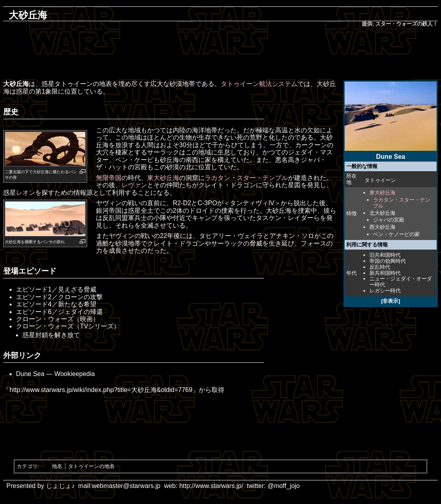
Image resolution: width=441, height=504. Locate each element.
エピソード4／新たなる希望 (56, 304)
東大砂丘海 (382, 193)
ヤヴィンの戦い (118, 203)
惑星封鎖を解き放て (51, 335)
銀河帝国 (109, 211)
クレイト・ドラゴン (227, 185)
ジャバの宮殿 (389, 220)
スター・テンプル (402, 203)
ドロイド (202, 211)
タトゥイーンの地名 (91, 466)
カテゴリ (27, 466)
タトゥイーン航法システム (259, 84)
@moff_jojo (284, 486)
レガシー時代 (385, 291)
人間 (147, 145)
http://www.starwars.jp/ (211, 486)
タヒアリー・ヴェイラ (231, 236)
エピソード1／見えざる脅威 (56, 289)
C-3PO (207, 203)
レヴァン (134, 185)
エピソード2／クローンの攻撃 (59, 297)
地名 (57, 466)
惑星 (48, 84)
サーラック (163, 152)
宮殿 (141, 167)
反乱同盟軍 (118, 218)
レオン (26, 193)
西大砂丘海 (382, 227)
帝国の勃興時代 (388, 261)
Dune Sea (30, 374)
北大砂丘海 (382, 213)
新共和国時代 (385, 273)
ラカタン (383, 200)
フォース (313, 243)
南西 (192, 160)
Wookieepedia (75, 374)
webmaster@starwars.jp (126, 486)
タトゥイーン (380, 180)
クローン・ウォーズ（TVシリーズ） (68, 326)
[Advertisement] (221, 54)
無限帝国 (109, 178)
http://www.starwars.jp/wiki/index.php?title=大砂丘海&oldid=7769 (101, 390)
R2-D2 (182, 203)
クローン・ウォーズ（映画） (58, 319)
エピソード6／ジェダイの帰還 (59, 312)
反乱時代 (380, 267)
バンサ (47, 242)
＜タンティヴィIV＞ (252, 203)
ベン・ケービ (134, 160)
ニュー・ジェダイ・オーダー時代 (401, 282)
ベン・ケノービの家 (396, 234)
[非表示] (391, 301)
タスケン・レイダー (285, 218)
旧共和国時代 (385, 255)
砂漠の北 (179, 167)
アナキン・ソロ (292, 236)
